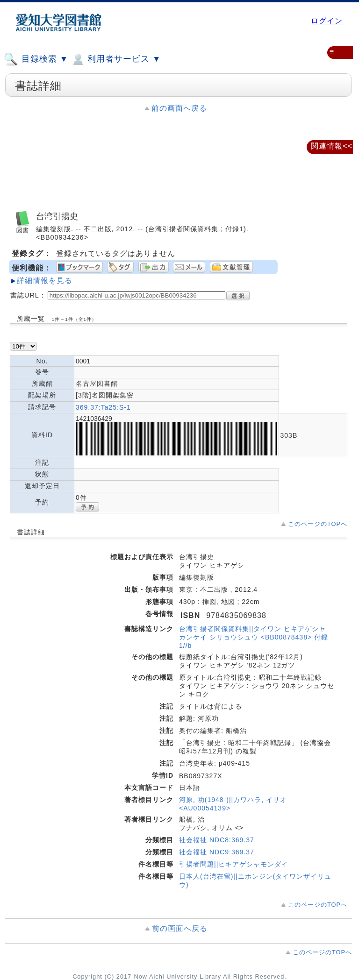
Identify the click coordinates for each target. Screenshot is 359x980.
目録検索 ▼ (36, 59)
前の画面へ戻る (179, 108)
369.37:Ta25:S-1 (103, 407)
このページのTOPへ (318, 524)
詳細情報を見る (45, 281)
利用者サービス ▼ (116, 59)
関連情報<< (332, 146)
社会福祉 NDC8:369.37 (217, 840)
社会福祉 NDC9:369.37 (217, 852)
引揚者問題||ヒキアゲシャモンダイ (234, 864)
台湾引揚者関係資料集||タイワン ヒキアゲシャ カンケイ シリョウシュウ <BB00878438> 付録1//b (254, 637)
